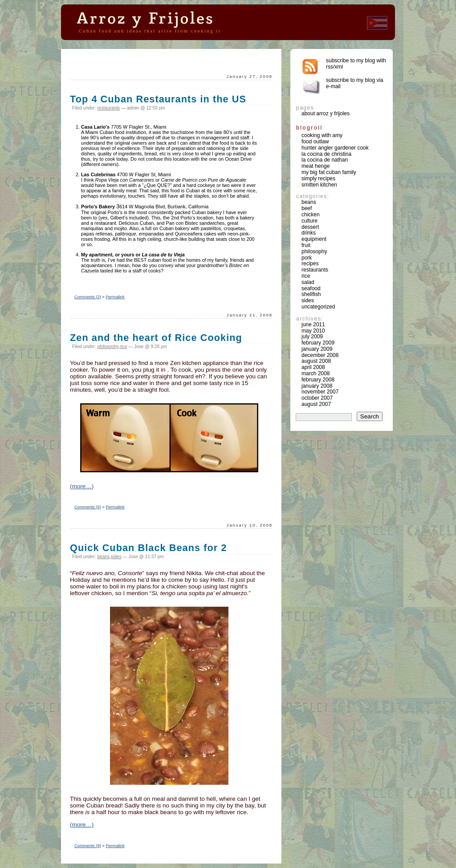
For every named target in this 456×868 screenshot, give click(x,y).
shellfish (311, 294)
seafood (311, 288)
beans (103, 557)
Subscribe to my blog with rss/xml (356, 64)
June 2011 (313, 324)
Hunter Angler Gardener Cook (335, 148)
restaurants (108, 108)
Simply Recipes (318, 178)
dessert (310, 227)
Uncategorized (318, 307)
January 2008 (317, 386)
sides (116, 557)
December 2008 (320, 355)
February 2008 (318, 380)
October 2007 (317, 398)
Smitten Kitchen (319, 185)
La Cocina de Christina (326, 154)
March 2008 (316, 373)
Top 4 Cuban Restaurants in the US (158, 99)
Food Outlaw (315, 142)
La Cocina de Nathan (325, 160)
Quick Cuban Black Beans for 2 (149, 548)
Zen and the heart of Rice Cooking (156, 338)
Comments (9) (88, 846)
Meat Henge (316, 166)
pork (307, 258)
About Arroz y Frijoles (326, 114)
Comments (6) (88, 507)
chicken (311, 215)
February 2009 (318, 343)
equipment (314, 239)
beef (307, 208)
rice (123, 347)
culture (309, 221)
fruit (306, 245)
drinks (309, 233)
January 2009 (317, 349)
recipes (310, 264)
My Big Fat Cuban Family (329, 172)
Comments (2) (88, 297)
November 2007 (320, 392)
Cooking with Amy (322, 135)
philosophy (108, 347)
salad (308, 282)
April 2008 (313, 367)
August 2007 (316, 404)
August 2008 (316, 361)
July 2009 (312, 337)
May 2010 (313, 331)
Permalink (115, 297)
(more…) (82, 486)
